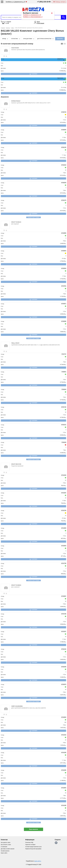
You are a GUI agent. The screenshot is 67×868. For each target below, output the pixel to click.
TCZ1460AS (18, 585)
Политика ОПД (29, 842)
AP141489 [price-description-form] (64, 805)
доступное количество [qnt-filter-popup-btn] (44, 39)
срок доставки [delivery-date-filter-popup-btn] (28, 39)
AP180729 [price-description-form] (64, 112)
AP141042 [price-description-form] (64, 735)
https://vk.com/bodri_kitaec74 (56, 843)
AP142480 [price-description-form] (64, 770)
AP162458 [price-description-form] (64, 667)
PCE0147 (18, 101)
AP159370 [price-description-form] (64, 684)
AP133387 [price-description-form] (64, 493)
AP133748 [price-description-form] (64, 510)
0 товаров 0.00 (8, 22)
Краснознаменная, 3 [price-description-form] (61, 79)
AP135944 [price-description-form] (64, 546)
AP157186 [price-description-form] (64, 614)
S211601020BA (19, 706)
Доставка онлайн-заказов (8, 849)
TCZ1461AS (18, 222)
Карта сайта (4, 853)
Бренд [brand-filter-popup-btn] (4, 39)
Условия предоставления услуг (33, 847)
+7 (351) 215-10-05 (44, 2)
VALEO (13, 48)
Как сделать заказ (6, 842)
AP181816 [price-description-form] (64, 165)
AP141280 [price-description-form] (64, 752)
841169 (17, 48)
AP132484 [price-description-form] (64, 475)
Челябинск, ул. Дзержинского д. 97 (32, 15)
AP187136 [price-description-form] (64, 407)
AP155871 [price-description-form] (64, 304)
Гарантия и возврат (30, 845)
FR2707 (17, 343)
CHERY (13, 706)
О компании (4, 847)
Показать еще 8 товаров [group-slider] (33, 459)
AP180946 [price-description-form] (64, 130)
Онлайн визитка (5, 851)
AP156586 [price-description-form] (64, 321)
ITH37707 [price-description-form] (64, 354)
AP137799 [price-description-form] (64, 563)
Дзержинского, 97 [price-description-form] (61, 59)
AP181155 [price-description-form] (64, 147)
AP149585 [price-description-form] (64, 233)
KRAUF (13, 222)
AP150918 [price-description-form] (64, 268)
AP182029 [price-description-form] (64, 183)
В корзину (34, 74)
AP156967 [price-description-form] (64, 596)
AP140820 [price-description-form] (64, 717)
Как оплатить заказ (6, 845)
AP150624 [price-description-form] (64, 251)
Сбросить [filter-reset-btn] (60, 39)
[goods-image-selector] (6, 51)
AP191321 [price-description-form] (64, 425)
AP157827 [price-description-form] (64, 631)
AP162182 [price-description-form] (64, 649)
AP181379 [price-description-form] (64, 200)
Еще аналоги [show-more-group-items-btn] (33, 829)
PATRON (14, 101)
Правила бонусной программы (33, 849)
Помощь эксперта (59, 2)
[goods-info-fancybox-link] (4, 56)
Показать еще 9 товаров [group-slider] (33, 217)
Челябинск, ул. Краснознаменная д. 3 (33, 17)
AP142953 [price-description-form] (64, 788)
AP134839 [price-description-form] (64, 528)
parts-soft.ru (38, 861)
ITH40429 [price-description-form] (64, 442)
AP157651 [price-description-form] (64, 286)
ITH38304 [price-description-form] (64, 389)
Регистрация (41, 23)
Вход (38, 22)
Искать (64, 17)
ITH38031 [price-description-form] (64, 372)
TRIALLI (13, 343)
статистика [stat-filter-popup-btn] (15, 39)
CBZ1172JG (18, 464)
